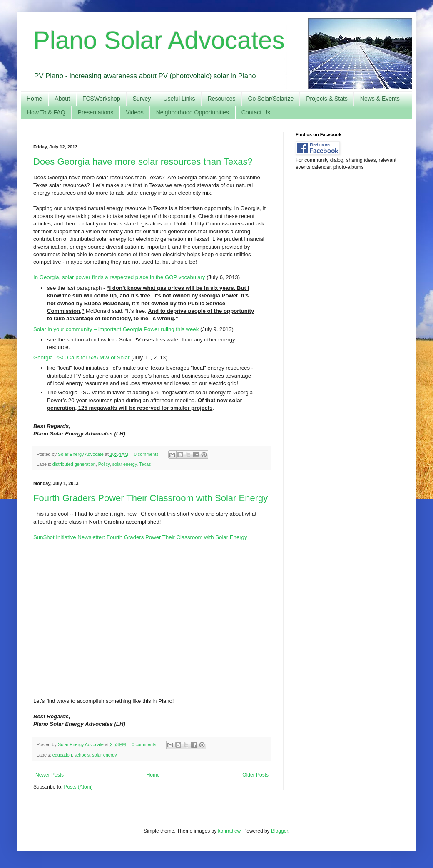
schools (82, 755)
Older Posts (255, 775)
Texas (145, 464)
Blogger (280, 831)
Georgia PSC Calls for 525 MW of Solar (82, 357)
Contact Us (256, 112)
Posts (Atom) (78, 787)
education (62, 755)
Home (34, 99)
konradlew (229, 831)
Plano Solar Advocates (159, 40)
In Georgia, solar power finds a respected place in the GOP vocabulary (119, 277)
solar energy (125, 464)
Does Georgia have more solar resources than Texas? (143, 162)
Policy (104, 464)
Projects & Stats (327, 99)
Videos (135, 112)
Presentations (96, 112)
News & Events (380, 99)
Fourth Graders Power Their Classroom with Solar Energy (151, 498)
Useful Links (179, 99)
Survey (142, 99)
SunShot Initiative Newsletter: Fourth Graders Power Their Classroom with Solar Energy (140, 537)
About (62, 99)
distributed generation (74, 464)
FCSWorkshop (101, 99)
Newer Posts (50, 775)
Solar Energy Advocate (81, 454)
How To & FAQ (46, 112)
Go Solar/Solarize (271, 99)
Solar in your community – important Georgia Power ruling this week (116, 329)
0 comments (146, 454)
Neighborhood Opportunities (193, 112)
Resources (222, 99)
